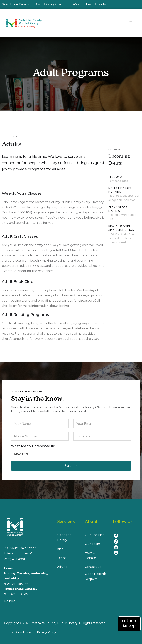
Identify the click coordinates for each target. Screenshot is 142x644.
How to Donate (95, 4)
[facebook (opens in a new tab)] (117, 533)
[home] (26, 23)
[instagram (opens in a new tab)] (117, 545)
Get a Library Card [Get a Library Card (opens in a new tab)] (49, 4)
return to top (129, 624)
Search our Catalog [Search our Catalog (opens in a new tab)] (16, 4)
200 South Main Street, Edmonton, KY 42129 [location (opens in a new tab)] (20, 550)
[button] (131, 21)
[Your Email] (102, 424)
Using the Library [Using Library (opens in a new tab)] (64, 538)
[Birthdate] (102, 436)
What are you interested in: (33, 446)
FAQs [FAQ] (75, 4)
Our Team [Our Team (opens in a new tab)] (92, 544)
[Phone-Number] (40, 436)
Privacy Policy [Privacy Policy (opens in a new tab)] (47, 632)
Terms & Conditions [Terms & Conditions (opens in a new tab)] (18, 632)
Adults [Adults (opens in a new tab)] (62, 567)
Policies (10, 601)
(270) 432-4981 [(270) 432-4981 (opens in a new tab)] (15, 559)
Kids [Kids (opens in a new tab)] (60, 549)
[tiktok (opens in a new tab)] (117, 539)
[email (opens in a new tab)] (117, 551)
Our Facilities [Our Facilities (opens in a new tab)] (94, 535)
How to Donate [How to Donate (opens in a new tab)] (90, 555)
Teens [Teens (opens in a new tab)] (62, 558)
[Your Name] (40, 424)
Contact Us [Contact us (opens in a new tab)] (93, 567)
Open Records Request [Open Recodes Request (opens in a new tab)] (96, 576)
